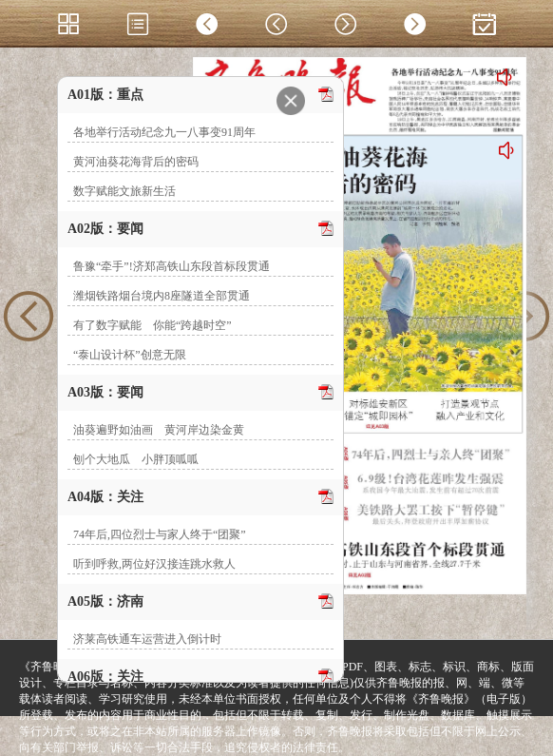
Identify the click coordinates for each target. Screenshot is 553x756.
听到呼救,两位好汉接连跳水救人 (154, 564)
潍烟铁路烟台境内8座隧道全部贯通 (162, 296)
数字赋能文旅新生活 (124, 191)
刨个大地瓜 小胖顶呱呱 (136, 459)
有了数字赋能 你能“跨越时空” (153, 325)
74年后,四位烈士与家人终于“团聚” (160, 534)
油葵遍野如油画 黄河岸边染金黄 (159, 430)
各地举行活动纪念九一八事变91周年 (164, 132)
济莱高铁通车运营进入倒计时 (147, 639)
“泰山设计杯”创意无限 (130, 355)
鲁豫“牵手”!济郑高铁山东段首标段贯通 (172, 266)
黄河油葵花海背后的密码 (136, 162)
